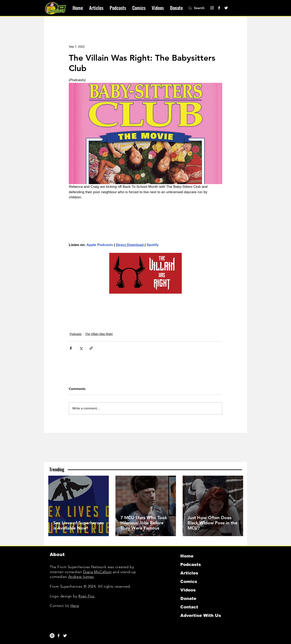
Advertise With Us (201, 615)
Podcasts (76, 334)
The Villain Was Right (99, 334)
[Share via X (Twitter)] (81, 348)
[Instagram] (212, 8)
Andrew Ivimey (81, 577)
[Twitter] (226, 8)
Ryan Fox (86, 596)
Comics (189, 581)
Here (75, 606)
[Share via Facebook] (71, 348)
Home (187, 556)
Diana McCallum (97, 572)
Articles (189, 573)
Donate (188, 598)
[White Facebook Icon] (59, 636)
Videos (188, 590)
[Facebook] (219, 8)
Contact (189, 607)
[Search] (201, 8)
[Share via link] (91, 348)
